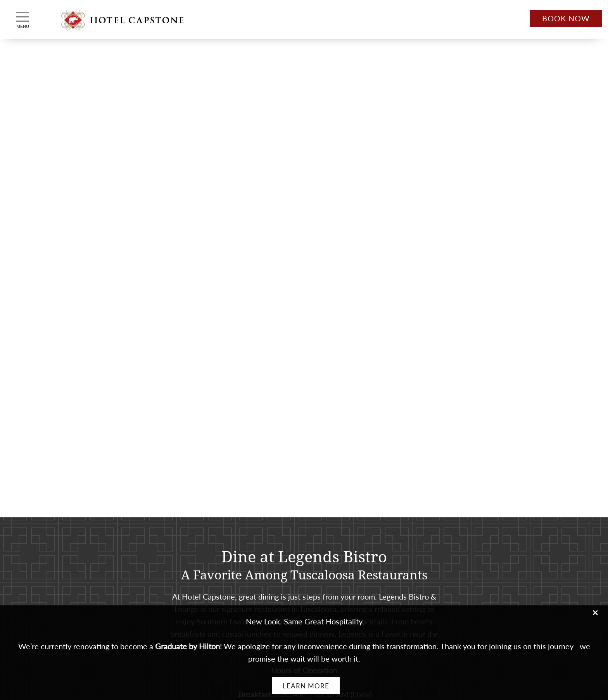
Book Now (566, 18)
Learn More (306, 686)
